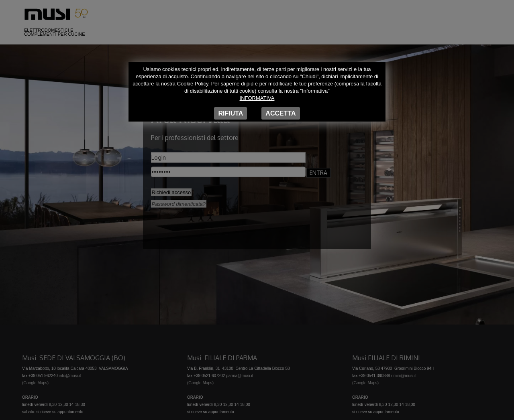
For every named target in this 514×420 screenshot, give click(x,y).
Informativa (257, 98)
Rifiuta (230, 113)
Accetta (280, 113)
